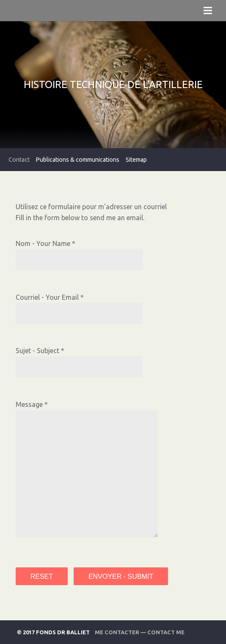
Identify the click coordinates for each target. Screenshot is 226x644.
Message (29, 404)
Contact (19, 160)
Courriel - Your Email (47, 297)
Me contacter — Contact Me (140, 632)
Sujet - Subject (37, 351)
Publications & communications (77, 160)
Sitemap (136, 160)
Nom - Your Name (43, 243)
